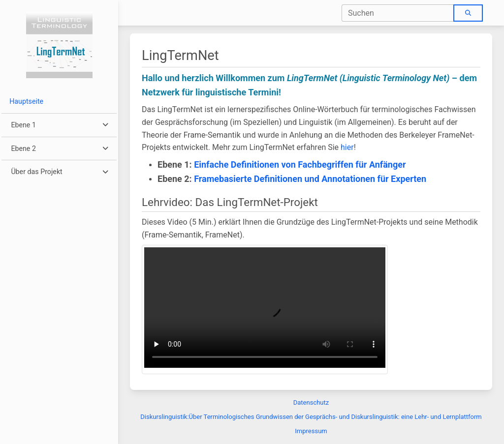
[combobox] (398, 13)
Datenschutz (311, 402)
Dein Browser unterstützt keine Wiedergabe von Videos (265, 308)
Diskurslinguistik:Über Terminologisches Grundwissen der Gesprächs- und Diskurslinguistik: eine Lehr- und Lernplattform (311, 417)
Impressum (311, 431)
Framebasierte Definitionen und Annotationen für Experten (310, 179)
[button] (59, 125)
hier (347, 147)
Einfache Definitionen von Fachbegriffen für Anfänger (300, 164)
